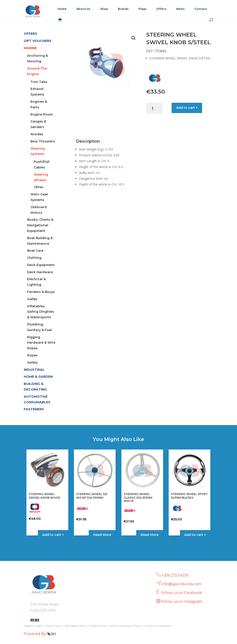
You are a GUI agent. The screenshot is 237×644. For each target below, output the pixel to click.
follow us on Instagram (182, 601)
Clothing (34, 258)
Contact (201, 9)
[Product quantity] (154, 108)
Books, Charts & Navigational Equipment (40, 225)
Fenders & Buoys (41, 292)
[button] (134, 38)
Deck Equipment (41, 265)
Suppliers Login (33, 626)
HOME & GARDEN (38, 377)
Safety (32, 362)
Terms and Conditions (158, 626)
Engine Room (42, 114)
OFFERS (30, 34)
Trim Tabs (39, 82)
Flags (142, 9)
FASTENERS (34, 409)
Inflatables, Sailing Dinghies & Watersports (41, 312)
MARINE (30, 48)
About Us (83, 9)
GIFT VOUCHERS (38, 41)
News (180, 9)
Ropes (32, 355)
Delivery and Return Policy (126, 626)
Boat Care (35, 251)
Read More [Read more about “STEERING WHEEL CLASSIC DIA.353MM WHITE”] (150, 535)
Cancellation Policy (76, 626)
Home (62, 9)
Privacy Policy (53, 626)
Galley (32, 299)
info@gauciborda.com (182, 584)
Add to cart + (187, 108)
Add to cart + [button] (53, 535)
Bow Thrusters (43, 141)
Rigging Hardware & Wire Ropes (41, 343)
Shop (104, 9)
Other (39, 187)
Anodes (37, 134)
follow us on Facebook (182, 593)
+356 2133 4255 (175, 575)
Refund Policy (98, 626)
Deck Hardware (40, 272)
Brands (123, 9)
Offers (161, 9)
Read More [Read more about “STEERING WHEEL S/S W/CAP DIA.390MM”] (102, 535)
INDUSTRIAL (34, 370)
